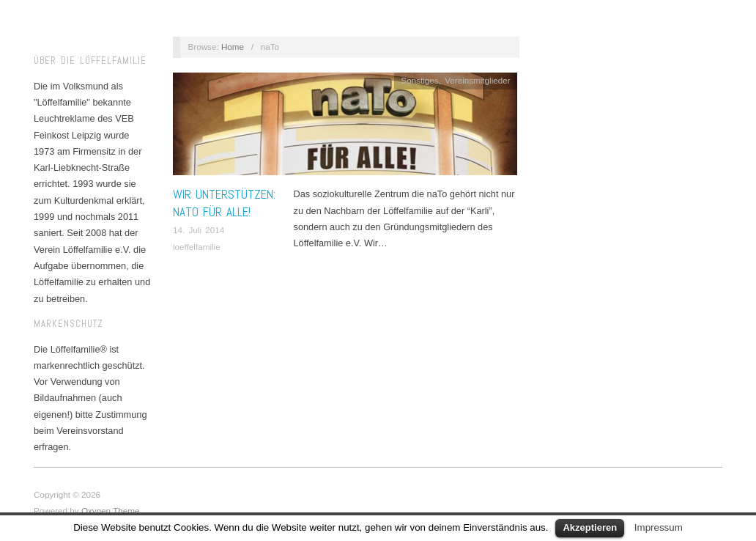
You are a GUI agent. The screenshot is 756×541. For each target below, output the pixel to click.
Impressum (659, 527)
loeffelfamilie (197, 247)
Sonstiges (419, 80)
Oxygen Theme (111, 511)
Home (233, 47)
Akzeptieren (590, 527)
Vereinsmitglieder (478, 80)
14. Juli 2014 (199, 230)
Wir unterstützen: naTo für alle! (224, 203)
